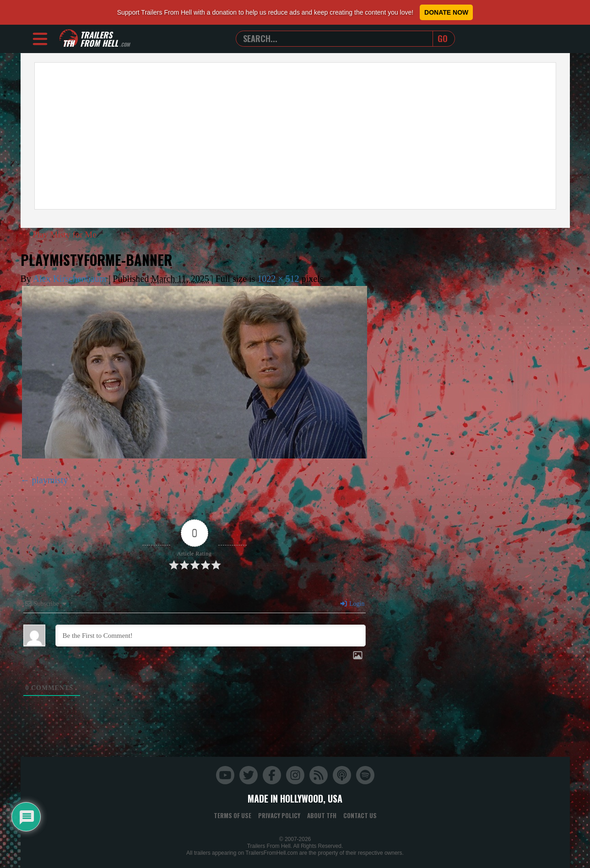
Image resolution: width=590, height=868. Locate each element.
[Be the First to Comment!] (211, 636)
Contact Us (360, 815)
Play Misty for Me (61, 234)
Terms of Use (233, 815)
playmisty (50, 480)
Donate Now (446, 12)
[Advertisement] (295, 136)
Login (352, 604)
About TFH (322, 815)
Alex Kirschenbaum (70, 279)
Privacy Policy (279, 815)
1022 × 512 (278, 279)
